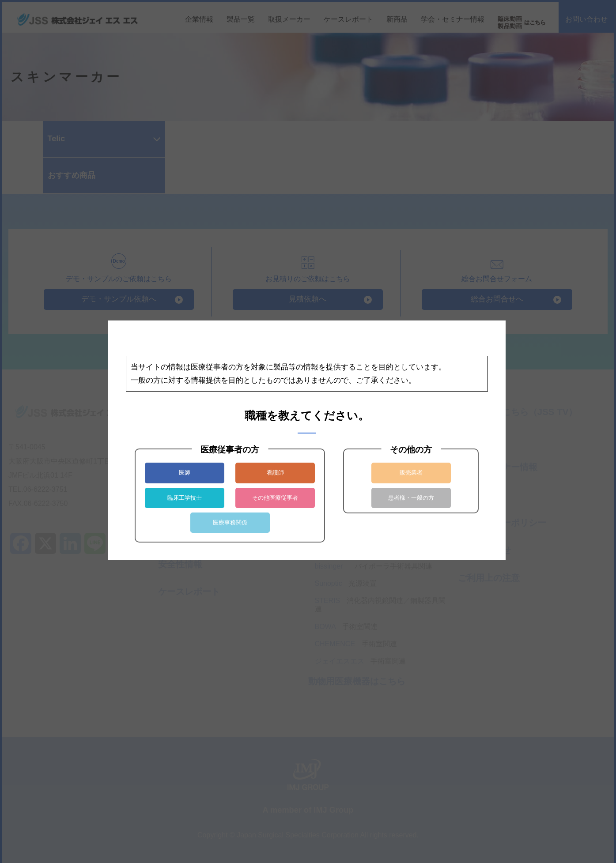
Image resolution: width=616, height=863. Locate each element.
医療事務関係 (230, 522)
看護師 (275, 473)
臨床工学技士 (185, 498)
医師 (185, 473)
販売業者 (411, 473)
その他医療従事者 (275, 498)
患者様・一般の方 (411, 498)
